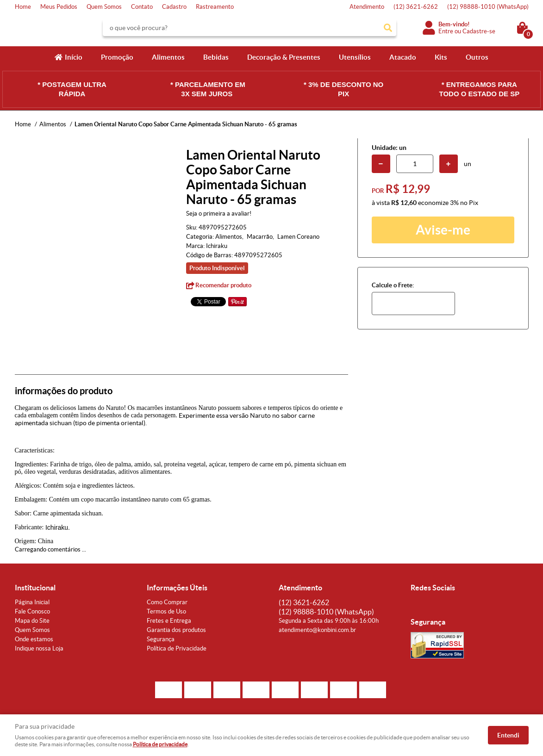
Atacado (403, 57)
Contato (142, 7)
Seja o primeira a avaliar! (219, 214)
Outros (477, 57)
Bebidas (216, 57)
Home (23, 7)
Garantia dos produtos (176, 630)
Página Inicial (32, 602)
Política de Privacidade (177, 648)
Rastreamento (215, 7)
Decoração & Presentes (284, 57)
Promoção (117, 57)
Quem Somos (104, 7)
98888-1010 (488, 7)
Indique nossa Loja (39, 648)
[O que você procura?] (388, 28)
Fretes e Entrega (169, 621)
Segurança (161, 639)
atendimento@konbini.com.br (317, 630)
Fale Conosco (32, 611)
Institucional (35, 588)
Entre (446, 31)
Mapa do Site (32, 621)
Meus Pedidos (59, 7)
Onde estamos (34, 639)
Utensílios (355, 57)
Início (74, 57)
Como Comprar (167, 602)
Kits (441, 57)
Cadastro (174, 7)
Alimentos (168, 57)
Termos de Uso (166, 611)
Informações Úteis (177, 588)
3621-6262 (416, 7)
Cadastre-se (479, 31)
